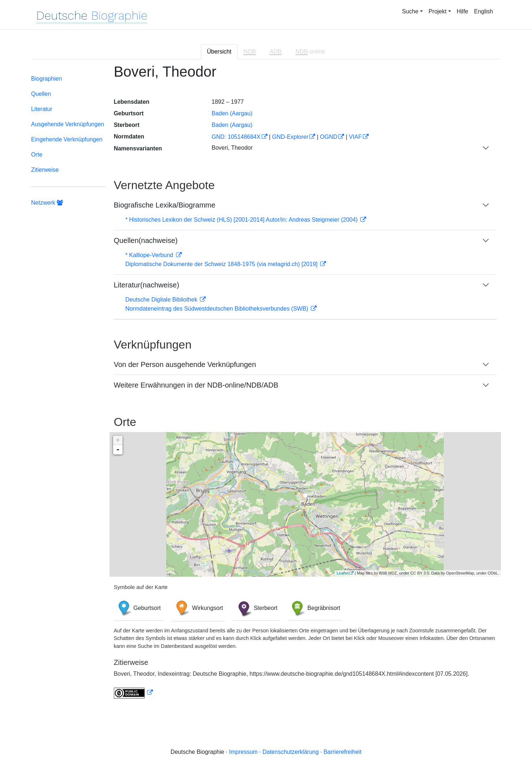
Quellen (41, 94)
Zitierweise (45, 170)
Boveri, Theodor (232, 148)
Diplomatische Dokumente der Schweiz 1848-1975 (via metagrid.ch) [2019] (222, 264)
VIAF (355, 137)
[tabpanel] (266, 385)
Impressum (243, 752)
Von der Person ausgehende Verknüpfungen (185, 364)
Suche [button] (410, 11)
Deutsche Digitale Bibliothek (162, 300)
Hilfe (463, 11)
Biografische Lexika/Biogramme (165, 205)
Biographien (46, 79)
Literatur (42, 109)
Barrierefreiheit (342, 752)
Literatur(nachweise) (147, 285)
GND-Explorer (290, 137)
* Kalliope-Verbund (150, 255)
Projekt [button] (438, 11)
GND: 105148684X (236, 137)
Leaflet (342, 573)
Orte (37, 155)
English (484, 11)
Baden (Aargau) (232, 113)
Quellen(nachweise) (146, 240)
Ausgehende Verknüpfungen (68, 124)
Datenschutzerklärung (291, 752)
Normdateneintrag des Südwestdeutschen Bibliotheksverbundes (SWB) (218, 309)
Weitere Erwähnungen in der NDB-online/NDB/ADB (196, 385)
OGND (329, 137)
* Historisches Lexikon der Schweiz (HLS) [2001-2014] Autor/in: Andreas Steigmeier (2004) (242, 220)
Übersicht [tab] (219, 52)
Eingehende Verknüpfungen (67, 139)
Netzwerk (47, 203)
